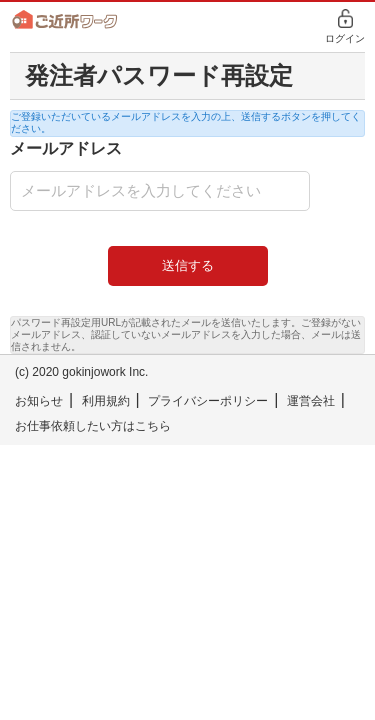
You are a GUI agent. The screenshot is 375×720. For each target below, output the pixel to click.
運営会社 (311, 401)
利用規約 (106, 401)
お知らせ (39, 401)
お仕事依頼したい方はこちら (93, 426)
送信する (188, 265)
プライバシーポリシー (208, 401)
